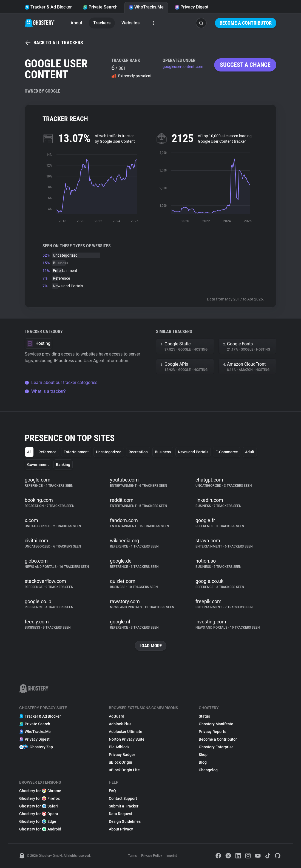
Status (204, 717)
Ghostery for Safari (39, 806)
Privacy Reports (212, 732)
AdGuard (117, 717)
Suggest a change (245, 65)
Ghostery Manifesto (216, 724)
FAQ (112, 791)
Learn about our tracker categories (61, 383)
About (76, 23)
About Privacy (121, 829)
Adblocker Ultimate (126, 732)
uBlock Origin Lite (124, 770)
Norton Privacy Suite (127, 740)
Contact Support (123, 799)
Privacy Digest (191, 7)
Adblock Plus (120, 724)
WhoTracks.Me (146, 7)
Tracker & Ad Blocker (48, 7)
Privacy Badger (122, 755)
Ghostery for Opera (39, 814)
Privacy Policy (152, 856)
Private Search (100, 7)
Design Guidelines (125, 822)
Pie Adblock (119, 747)
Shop (203, 755)
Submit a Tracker (124, 806)
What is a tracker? (45, 391)
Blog (203, 763)
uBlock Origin (120, 763)
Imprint (172, 856)
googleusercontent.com (183, 67)
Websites (130, 23)
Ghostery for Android (40, 829)
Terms (132, 856)
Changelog (208, 770)
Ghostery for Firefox (39, 799)
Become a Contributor (246, 23)
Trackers (102, 23)
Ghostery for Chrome (40, 791)
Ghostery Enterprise (216, 747)
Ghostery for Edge (38, 822)
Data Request (121, 814)
